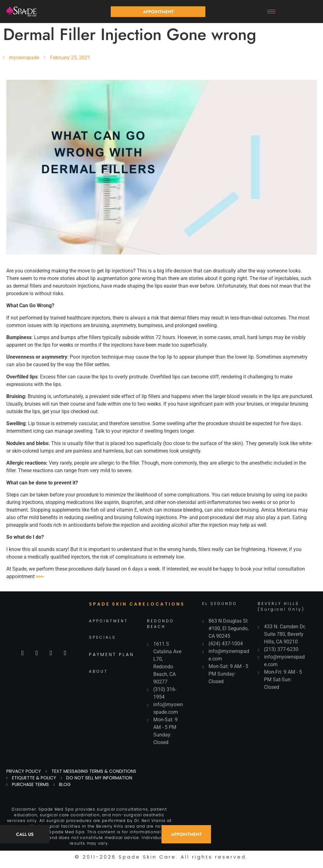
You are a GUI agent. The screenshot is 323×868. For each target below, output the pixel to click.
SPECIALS (103, 637)
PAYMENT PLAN (112, 654)
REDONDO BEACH (161, 624)
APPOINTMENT (109, 621)
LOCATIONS (166, 604)
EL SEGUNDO (220, 604)
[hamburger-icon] (271, 12)
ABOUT (98, 671)
